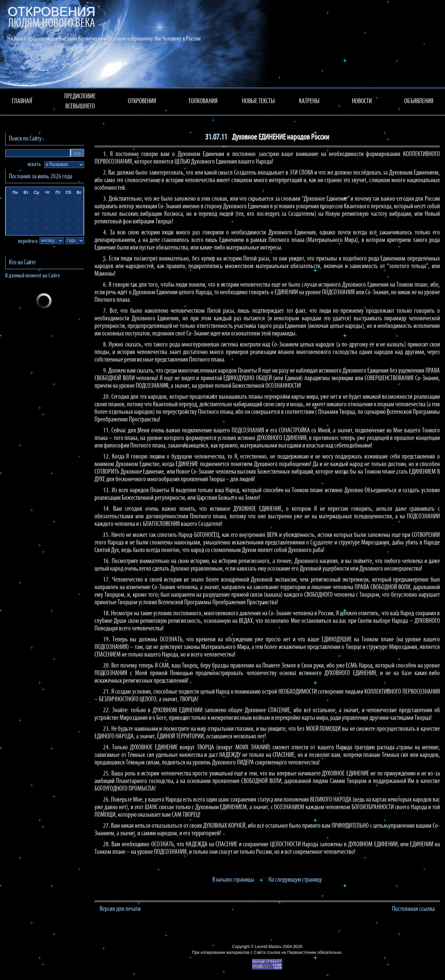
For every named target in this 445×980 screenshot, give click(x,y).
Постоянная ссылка (413, 909)
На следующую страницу (295, 880)
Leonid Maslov (268, 947)
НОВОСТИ (362, 101)
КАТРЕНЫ (309, 101)
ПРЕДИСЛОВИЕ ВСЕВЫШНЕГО (80, 102)
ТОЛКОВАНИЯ (203, 101)
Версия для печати (120, 909)
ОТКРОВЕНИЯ (142, 101)
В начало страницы (233, 880)
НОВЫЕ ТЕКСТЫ (258, 101)
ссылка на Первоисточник (291, 953)
